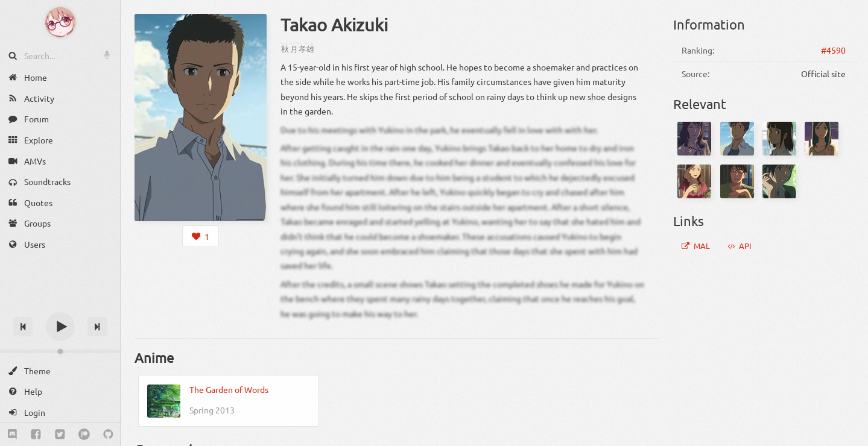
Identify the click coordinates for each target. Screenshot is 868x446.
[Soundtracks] (60, 182)
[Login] (60, 413)
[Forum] (60, 119)
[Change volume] (60, 351)
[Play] (60, 327)
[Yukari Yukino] (779, 181)
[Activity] (60, 99)
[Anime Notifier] (60, 22)
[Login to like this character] (200, 236)
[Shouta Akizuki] (737, 181)
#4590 (833, 50)
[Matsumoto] (737, 139)
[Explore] (60, 140)
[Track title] (60, 305)
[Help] (60, 391)
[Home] (60, 77)
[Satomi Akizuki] (694, 181)
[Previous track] (23, 327)
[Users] (60, 244)
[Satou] (779, 139)
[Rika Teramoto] (822, 139)
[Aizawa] (694, 139)
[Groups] (60, 223)
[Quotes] (60, 203)
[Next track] (97, 327)
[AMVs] (60, 161)
